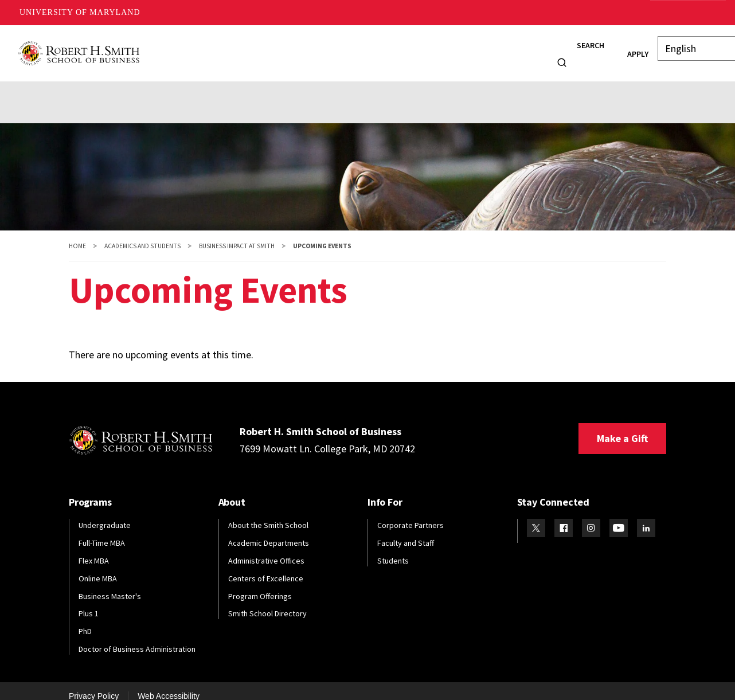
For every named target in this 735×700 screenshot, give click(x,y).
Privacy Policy (94, 685)
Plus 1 (89, 603)
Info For (515, 47)
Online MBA (98, 567)
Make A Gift (686, 13)
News (476, 48)
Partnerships (162, 87)
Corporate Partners (410, 514)
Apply (618, 48)
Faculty (374, 48)
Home (77, 234)
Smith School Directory (267, 603)
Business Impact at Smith (237, 234)
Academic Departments (269, 531)
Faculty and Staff (406, 531)
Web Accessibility (169, 685)
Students (272, 48)
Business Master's (110, 585)
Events (60, 87)
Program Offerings (260, 585)
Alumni (325, 48)
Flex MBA (94, 549)
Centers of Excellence (266, 567)
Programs (214, 48)
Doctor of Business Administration (137, 638)
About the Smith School (268, 514)
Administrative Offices (266, 549)
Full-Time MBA (102, 531)
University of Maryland (80, 12)
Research (426, 48)
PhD (85, 620)
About (162, 48)
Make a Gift (622, 427)
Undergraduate (105, 514)
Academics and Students (142, 234)
